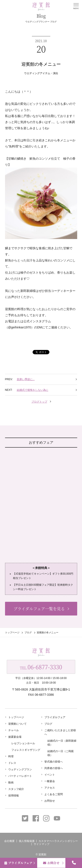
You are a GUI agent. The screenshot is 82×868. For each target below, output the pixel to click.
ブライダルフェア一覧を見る (39, 609)
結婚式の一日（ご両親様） (61, 753)
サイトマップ (42, 844)
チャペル (14, 730)
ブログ (28, 632)
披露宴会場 (15, 737)
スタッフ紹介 (16, 789)
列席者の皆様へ (54, 768)
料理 (11, 756)
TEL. (41, 667)
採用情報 (14, 796)
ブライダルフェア (55, 717)
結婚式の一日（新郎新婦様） (62, 743)
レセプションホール (23, 743)
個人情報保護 (27, 841)
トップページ (12, 632)
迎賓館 (42, 855)
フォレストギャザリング (26, 750)
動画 (11, 783)
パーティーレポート (20, 776)
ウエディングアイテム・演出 (41, 73)
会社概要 (9, 841)
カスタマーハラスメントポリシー (58, 841)
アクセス (50, 788)
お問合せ (50, 801)
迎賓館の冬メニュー (41, 64)
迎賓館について (17, 724)
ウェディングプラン (20, 769)
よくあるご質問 (54, 794)
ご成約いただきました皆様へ (60, 732)
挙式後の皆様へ (54, 762)
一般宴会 (50, 781)
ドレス (12, 763)
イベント (50, 775)
